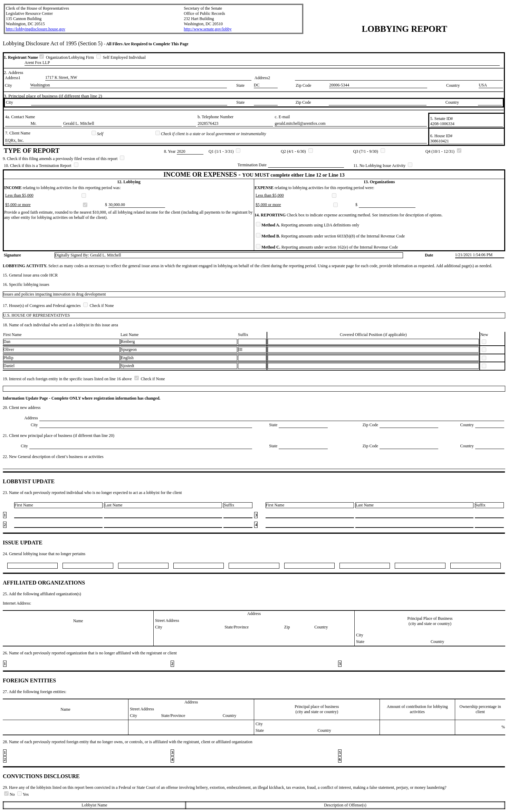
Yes (23, 794)
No (10, 794)
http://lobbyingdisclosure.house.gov (36, 29)
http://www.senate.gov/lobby (208, 29)
